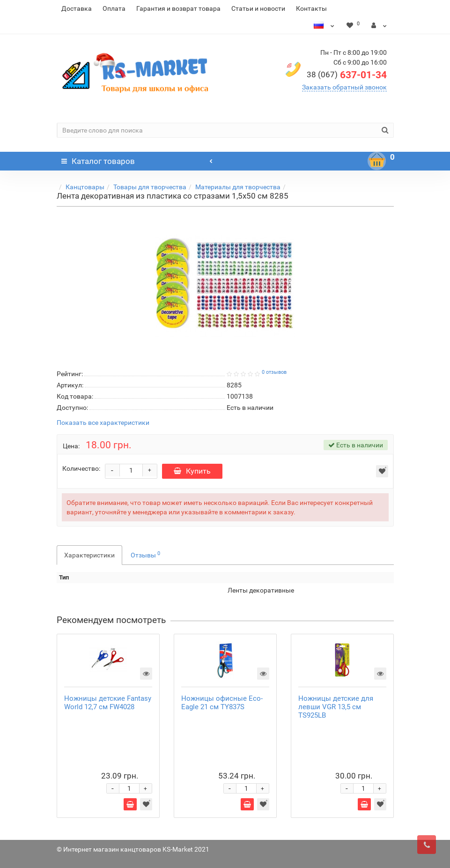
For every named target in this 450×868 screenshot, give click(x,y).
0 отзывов (274, 372)
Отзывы (145, 555)
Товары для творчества (150, 187)
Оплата (114, 8)
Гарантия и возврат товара (178, 8)
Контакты (311, 8)
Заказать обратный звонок (344, 87)
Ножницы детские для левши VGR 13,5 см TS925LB (336, 707)
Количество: (81, 468)
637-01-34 (347, 75)
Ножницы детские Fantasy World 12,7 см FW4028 (108, 703)
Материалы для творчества (238, 187)
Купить (192, 471)
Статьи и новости (258, 8)
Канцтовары (85, 187)
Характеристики (89, 555)
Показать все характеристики (103, 423)
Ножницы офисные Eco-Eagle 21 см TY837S (222, 703)
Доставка (77, 8)
